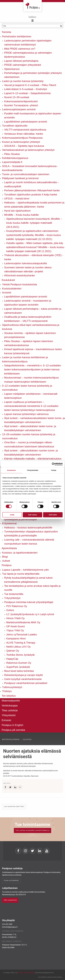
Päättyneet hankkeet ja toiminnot (20, 178)
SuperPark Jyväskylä (18, 667)
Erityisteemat (9, 523)
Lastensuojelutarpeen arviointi (19, 109)
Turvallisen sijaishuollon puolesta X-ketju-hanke (31, 195)
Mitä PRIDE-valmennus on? (20, 49)
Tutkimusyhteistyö (12, 687)
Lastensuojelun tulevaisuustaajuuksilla (26, 263)
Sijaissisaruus (12, 69)
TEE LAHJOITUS (10, 900)
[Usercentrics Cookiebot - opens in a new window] (53, 464)
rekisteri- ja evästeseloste (26, 973)
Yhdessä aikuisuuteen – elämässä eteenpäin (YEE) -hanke (34, 257)
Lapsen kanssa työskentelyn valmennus (26, 414)
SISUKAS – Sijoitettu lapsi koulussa (24, 146)
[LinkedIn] (15, 787)
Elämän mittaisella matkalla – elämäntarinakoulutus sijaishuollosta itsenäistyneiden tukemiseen (33, 461)
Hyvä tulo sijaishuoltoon (17, 211)
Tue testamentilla (14, 594)
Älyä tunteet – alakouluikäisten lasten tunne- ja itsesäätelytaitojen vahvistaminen (30, 428)
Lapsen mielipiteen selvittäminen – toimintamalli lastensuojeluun (31, 396)
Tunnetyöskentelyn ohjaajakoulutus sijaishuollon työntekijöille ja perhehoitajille (31, 534)
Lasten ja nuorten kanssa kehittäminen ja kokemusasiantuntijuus (25, 359)
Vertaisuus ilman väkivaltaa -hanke (24, 134)
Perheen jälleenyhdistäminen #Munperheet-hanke (32, 190)
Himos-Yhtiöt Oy (15, 618)
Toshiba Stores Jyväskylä (20, 655)
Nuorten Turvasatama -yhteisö (21, 105)
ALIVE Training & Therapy (21, 643)
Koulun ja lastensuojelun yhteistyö (21, 142)
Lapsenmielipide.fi (12, 162)
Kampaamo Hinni (16, 639)
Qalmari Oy (13, 651)
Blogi (5, 557)
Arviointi (7, 293)
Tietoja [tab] (54, 470)
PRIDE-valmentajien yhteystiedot (23, 65)
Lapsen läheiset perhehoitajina (21, 61)
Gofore (10, 610)
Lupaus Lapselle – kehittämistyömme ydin (25, 570)
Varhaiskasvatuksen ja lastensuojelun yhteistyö (28, 150)
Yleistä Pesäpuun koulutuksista (19, 284)
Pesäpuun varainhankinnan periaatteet (26, 683)
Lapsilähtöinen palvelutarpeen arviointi (26, 122)
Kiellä (12, 515)
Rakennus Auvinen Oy (19, 663)
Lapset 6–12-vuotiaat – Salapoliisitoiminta (27, 93)
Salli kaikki (53, 515)
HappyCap (12, 659)
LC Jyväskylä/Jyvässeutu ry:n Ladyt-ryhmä (30, 614)
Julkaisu (27, 739)
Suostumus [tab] (11, 470)
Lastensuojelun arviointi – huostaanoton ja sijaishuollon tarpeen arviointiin (28, 303)
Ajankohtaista (9, 548)
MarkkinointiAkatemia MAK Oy (23, 622)
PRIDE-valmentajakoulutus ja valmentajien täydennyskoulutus (28, 55)
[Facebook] (5, 787)
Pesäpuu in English (12, 725)
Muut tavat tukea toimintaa (19, 671)
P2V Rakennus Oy (17, 606)
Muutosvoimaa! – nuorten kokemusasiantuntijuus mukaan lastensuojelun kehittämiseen (31, 380)
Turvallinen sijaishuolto (15, 126)
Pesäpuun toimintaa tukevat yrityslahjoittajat (29, 602)
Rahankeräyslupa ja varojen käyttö (23, 675)
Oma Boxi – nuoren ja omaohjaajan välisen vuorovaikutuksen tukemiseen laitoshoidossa (29, 444)
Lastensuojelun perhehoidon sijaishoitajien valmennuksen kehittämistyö (28, 43)
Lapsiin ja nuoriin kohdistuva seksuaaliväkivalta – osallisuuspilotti (32, 184)
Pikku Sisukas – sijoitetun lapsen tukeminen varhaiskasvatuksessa (29, 343)
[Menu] (33, 19)
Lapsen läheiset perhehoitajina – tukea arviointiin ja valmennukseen (33, 311)
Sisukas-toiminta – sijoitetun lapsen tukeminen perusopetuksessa (30, 335)
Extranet (6, 720)
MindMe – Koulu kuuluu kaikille (21, 215)
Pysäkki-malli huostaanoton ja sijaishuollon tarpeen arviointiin (33, 115)
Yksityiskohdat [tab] (32, 470)
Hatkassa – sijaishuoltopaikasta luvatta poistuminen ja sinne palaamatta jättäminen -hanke (34, 205)
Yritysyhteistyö (12, 598)
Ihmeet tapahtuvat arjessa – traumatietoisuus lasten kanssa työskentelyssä (33, 351)
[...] (20, 787)
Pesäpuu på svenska (13, 730)
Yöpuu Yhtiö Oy (15, 630)
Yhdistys (7, 691)
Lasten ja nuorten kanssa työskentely (23, 81)
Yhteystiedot (9, 715)
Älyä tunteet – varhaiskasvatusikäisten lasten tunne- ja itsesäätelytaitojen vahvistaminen (34, 420)
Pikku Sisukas (12, 154)
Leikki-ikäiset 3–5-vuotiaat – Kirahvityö (26, 89)
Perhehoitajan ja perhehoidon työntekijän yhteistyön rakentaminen (33, 75)
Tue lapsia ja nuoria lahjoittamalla (21, 574)
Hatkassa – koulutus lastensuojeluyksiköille (28, 528)
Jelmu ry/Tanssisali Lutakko (22, 634)
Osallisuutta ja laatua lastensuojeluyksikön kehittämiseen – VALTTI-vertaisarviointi (28, 319)
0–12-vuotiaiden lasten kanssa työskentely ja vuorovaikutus (27, 388)
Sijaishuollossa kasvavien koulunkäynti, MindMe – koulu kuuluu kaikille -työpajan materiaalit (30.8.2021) (34, 223)
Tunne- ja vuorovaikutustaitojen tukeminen (26, 174)
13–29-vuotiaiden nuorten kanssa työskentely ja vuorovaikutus (29, 436)
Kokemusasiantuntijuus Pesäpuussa (22, 138)
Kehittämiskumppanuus (15, 158)
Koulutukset (8, 280)
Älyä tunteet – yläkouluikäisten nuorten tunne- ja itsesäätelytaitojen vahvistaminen (31, 452)
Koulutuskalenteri (12, 289)
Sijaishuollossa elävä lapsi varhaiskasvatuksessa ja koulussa (31, 327)
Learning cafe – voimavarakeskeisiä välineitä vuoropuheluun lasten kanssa (29, 542)
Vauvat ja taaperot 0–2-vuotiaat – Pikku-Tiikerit (30, 85)
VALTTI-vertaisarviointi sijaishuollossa (25, 130)
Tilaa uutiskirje (10, 710)
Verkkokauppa (10, 706)
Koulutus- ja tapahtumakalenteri (20, 553)
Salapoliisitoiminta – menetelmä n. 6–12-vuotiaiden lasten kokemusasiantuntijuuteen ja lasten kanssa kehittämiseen (33, 370)
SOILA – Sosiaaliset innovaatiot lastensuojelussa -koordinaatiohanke (30, 168)
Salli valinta (33, 515)
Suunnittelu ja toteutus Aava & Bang (50, 977)
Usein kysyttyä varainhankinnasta (23, 679)
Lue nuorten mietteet (14, 807)
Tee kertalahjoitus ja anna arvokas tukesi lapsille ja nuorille (32, 588)
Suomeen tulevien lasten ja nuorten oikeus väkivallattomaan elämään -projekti (28, 269)
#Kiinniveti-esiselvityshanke (19, 275)
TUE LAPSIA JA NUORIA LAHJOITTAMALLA (32, 830)
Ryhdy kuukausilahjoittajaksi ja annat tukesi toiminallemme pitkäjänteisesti (28, 580)
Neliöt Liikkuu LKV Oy (18, 647)
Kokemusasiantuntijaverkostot (21, 101)
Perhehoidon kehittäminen (17, 36)
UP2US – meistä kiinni (17, 199)
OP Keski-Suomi (16, 626)
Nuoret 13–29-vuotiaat (17, 97)
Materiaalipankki (11, 701)
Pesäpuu (33, 6)
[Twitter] (10, 787)
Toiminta (6, 32)
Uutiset (6, 561)
